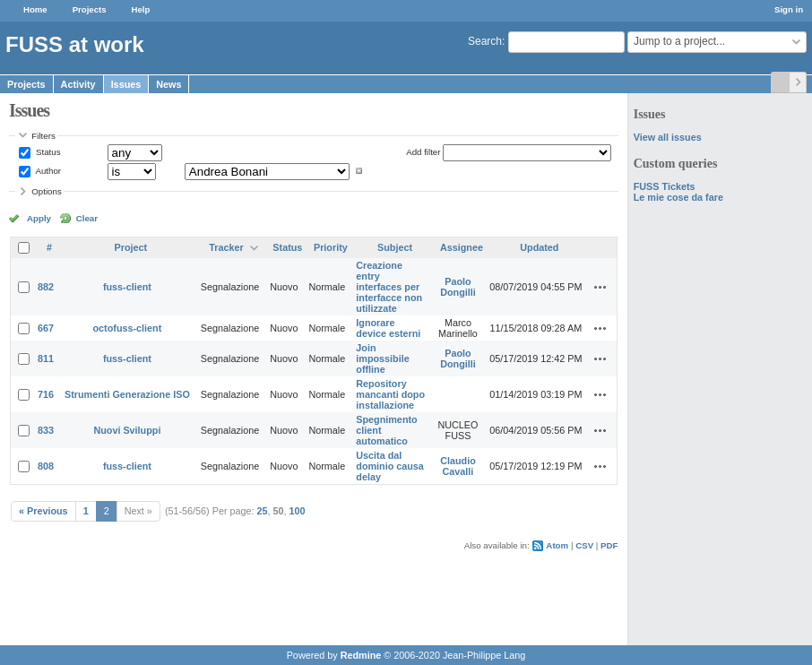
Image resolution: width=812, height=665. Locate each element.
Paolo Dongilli (458, 287)
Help (141, 9)
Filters (43, 136)
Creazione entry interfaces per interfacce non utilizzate (389, 287)
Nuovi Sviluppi (127, 430)
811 (46, 358)
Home (35, 9)
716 (46, 394)
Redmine (361, 655)
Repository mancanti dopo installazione (390, 394)
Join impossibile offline (382, 358)
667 (46, 328)
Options (47, 191)
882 (46, 287)
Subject (395, 247)
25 (263, 511)
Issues (126, 84)
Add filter (423, 152)
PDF (609, 545)
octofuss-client (128, 328)
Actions (600, 287)
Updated (539, 247)
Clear (87, 218)
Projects (90, 9)
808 (46, 466)
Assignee (462, 247)
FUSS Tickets (665, 186)
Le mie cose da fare (678, 197)
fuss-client (127, 287)
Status (47, 152)
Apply (39, 218)
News (168, 84)
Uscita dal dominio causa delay (390, 466)
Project (131, 247)
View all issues (668, 137)
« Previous (43, 511)
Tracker (226, 247)
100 (298, 511)
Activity (78, 84)
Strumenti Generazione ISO (127, 394)
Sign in (789, 9)
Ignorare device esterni (388, 328)
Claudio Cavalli (458, 466)
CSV (584, 545)
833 (46, 430)
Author (47, 171)
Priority (331, 247)
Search (485, 41)
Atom (557, 545)
